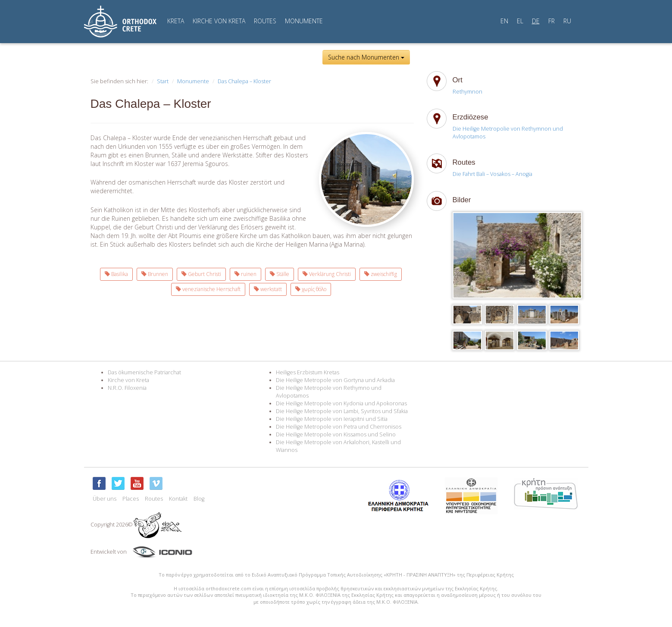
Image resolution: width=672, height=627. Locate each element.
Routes (154, 499)
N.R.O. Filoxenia (127, 388)
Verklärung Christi (327, 274)
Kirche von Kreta (128, 380)
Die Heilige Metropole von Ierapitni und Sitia (332, 419)
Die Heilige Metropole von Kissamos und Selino (336, 434)
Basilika (116, 274)
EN (504, 21)
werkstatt (268, 289)
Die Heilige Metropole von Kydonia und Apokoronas (341, 403)
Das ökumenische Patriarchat (144, 372)
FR (552, 21)
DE (536, 21)
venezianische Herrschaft (208, 289)
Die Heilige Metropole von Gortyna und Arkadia (335, 380)
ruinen (245, 274)
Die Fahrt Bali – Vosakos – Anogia (492, 174)
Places (131, 499)
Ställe (280, 274)
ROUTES (265, 21)
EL (520, 21)
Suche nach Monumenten (366, 57)
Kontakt (178, 499)
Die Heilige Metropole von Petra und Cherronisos (339, 427)
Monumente (193, 81)
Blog (199, 499)
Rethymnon (467, 92)
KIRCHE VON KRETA (219, 21)
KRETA (176, 21)
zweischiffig (381, 274)
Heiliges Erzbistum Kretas (308, 372)
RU (567, 21)
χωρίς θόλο (311, 289)
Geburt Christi (201, 274)
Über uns (105, 499)
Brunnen (155, 274)
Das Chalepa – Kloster (244, 81)
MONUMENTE (304, 21)
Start (163, 81)
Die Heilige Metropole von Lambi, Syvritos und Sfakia (342, 411)
